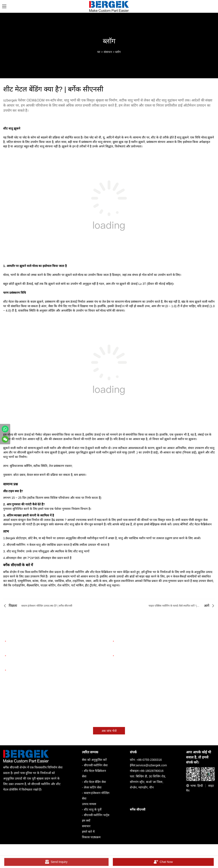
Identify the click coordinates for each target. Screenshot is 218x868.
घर (99, 52)
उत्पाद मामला (89, 804)
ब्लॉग (118, 52)
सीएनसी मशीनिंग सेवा (96, 765)
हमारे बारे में (88, 832)
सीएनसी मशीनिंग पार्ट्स (97, 815)
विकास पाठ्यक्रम (91, 837)
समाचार (86, 826)
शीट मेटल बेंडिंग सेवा (95, 782)
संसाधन (108, 52)
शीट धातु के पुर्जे (93, 810)
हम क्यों (86, 821)
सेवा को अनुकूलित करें (94, 760)
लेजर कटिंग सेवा (93, 787)
